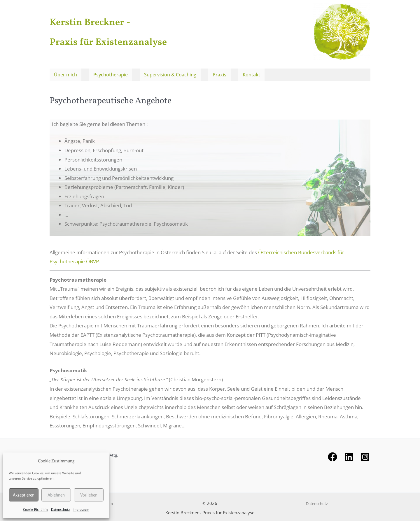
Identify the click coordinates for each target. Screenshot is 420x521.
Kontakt (251, 74)
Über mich (65, 74)
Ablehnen (56, 495)
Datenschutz (60, 509)
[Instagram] (365, 455)
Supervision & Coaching (170, 74)
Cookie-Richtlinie (36, 509)
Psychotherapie (111, 74)
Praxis (219, 74)
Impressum (81, 509)
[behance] (349, 455)
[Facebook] (332, 455)
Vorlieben (89, 495)
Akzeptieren (24, 495)
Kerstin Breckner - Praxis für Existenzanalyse (135, 31)
